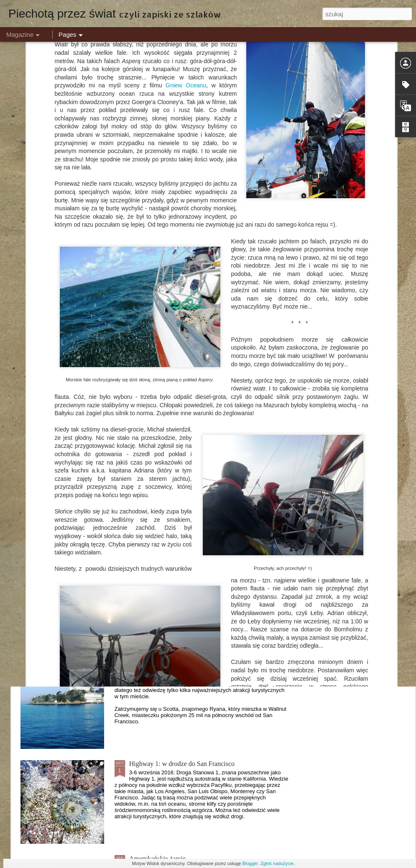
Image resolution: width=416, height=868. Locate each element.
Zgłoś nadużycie (277, 863)
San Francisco (148, 669)
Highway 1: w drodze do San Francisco (182, 764)
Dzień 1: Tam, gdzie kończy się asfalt (179, 479)
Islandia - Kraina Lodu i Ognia (170, 574)
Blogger (250, 863)
